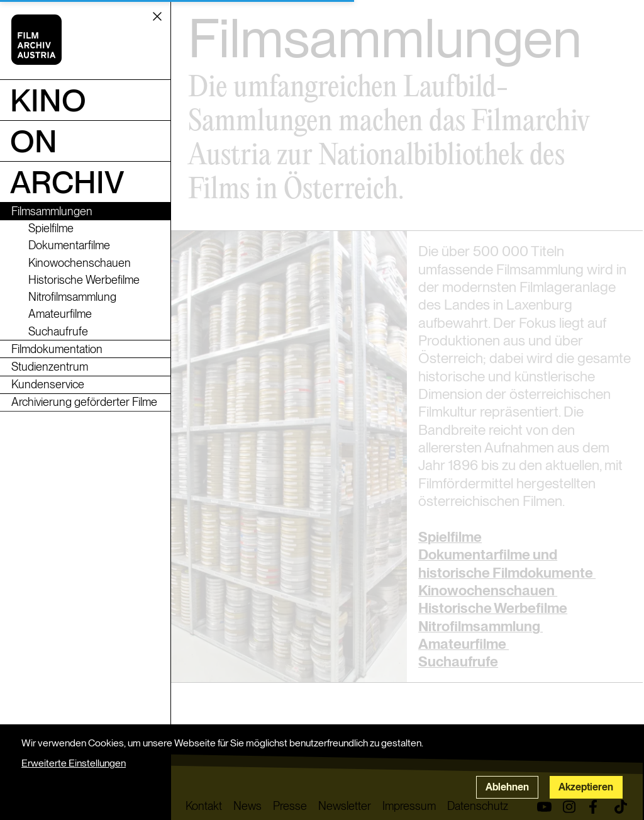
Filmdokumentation (57, 349)
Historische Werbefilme (84, 280)
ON (34, 141)
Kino (48, 100)
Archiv (67, 182)
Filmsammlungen (52, 211)
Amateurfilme (60, 314)
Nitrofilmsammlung (72, 297)
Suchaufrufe (58, 331)
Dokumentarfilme (69, 245)
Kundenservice (48, 384)
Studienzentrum (50, 367)
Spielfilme (51, 228)
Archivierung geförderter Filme (84, 402)
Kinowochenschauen (80, 263)
